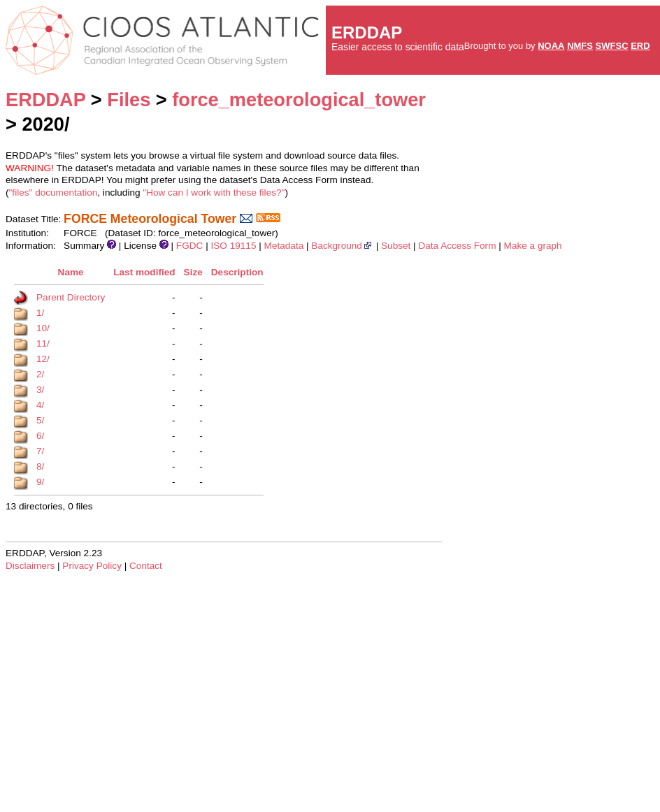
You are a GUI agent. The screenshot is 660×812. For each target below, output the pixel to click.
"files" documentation (53, 193)
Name (71, 272)
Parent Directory (71, 297)
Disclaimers (30, 566)
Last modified (144, 272)
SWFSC (612, 46)
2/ (40, 374)
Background (342, 246)
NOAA (551, 46)
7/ (40, 451)
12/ (43, 359)
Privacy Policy (92, 566)
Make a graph (533, 246)
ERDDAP (45, 100)
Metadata (284, 246)
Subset (396, 246)
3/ (40, 390)
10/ (43, 328)
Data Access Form (457, 246)
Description (237, 272)
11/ (43, 343)
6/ (40, 436)
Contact (146, 566)
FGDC (190, 246)
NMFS (580, 46)
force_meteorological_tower (299, 100)
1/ (40, 313)
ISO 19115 (233, 246)
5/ (40, 420)
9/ (40, 482)
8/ (40, 466)
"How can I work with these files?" (214, 193)
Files (129, 100)
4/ (40, 405)
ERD (640, 46)
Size (193, 272)
